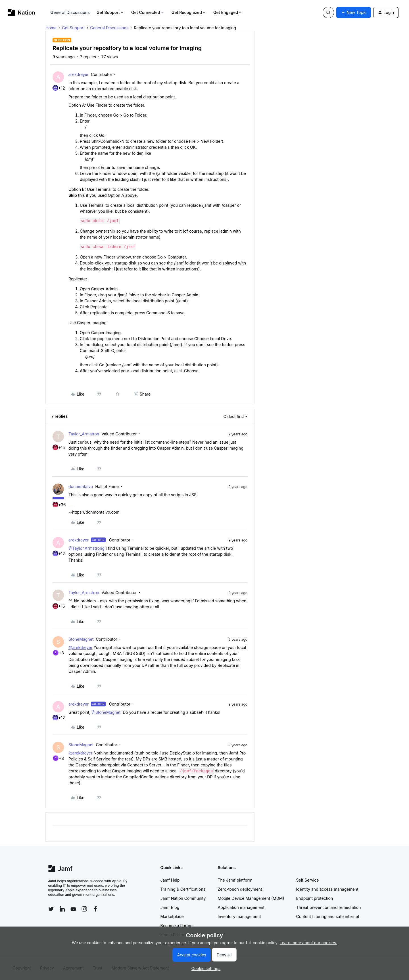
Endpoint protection (315, 898)
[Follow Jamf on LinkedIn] (62, 909)
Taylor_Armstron (84, 434)
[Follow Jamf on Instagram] (84, 909)
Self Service (308, 880)
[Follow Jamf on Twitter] (51, 909)
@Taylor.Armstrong (86, 548)
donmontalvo (81, 486)
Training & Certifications (183, 889)
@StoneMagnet (106, 712)
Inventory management (239, 916)
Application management (241, 907)
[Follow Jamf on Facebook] (95, 909)
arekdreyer (79, 74)
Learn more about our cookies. (309, 943)
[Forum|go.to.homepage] (21, 12)
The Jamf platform (235, 880)
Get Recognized (189, 12)
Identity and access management (327, 889)
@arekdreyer (80, 647)
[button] (354, 13)
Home (51, 28)
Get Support (110, 12)
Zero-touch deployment (240, 889)
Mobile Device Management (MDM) (251, 898)
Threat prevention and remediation (329, 907)
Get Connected (148, 12)
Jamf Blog (170, 907)
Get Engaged (228, 12)
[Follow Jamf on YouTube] (73, 909)
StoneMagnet (81, 639)
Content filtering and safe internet (328, 916)
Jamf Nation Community (183, 898)
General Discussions (70, 12)
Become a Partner (177, 926)
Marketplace (172, 916)
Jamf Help (170, 880)
